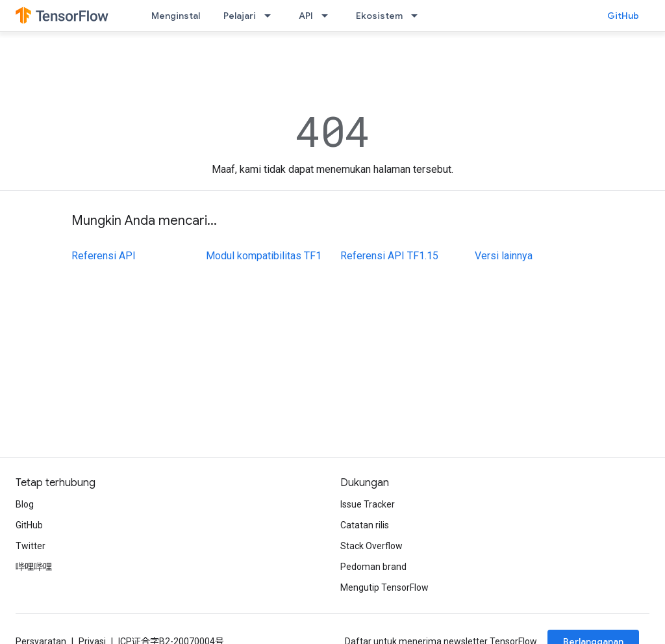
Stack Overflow (371, 546)
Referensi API (104, 256)
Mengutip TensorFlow (384, 587)
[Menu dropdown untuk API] (329, 16)
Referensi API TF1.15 (389, 256)
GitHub (623, 16)
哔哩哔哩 (34, 567)
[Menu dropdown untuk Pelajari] (271, 16)
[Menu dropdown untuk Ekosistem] (418, 16)
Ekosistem (379, 16)
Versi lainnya (504, 256)
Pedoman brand (373, 567)
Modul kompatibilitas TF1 (264, 256)
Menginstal (176, 16)
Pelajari (240, 16)
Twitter (31, 546)
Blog (25, 504)
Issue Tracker (368, 504)
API (306, 16)
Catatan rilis (365, 525)
